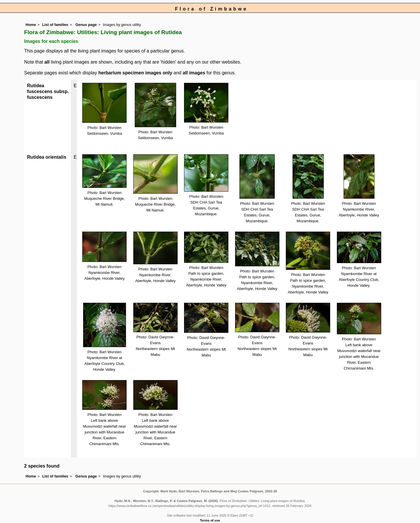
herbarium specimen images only (135, 73)
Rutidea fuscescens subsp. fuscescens (48, 91)
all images (194, 73)
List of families (55, 25)
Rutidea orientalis (47, 157)
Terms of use (210, 520)
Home (31, 25)
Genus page (86, 25)
